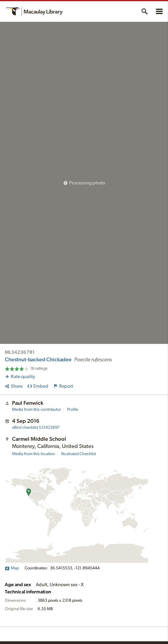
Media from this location (34, 454)
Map (12, 568)
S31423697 (36, 428)
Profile (73, 410)
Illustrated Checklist (78, 454)
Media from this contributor (37, 410)
